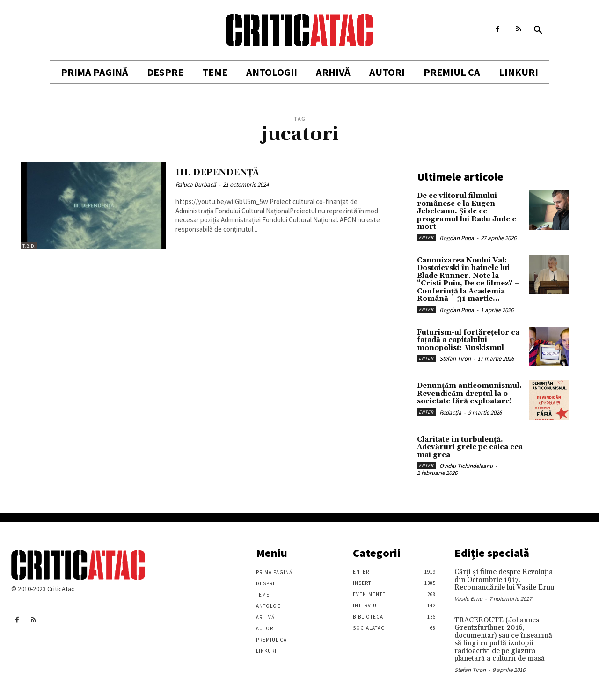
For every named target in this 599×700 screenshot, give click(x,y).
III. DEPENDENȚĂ (222, 172)
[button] (538, 30)
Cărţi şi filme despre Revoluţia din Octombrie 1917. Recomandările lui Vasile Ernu (504, 580)
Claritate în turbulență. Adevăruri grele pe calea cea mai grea (470, 447)
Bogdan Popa (457, 238)
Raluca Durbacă (196, 185)
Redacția (450, 412)
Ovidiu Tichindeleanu (466, 466)
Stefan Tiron (455, 359)
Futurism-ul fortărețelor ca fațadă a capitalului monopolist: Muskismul (468, 340)
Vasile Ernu (468, 599)
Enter (426, 237)
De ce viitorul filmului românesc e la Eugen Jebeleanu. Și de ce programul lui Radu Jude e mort (467, 211)
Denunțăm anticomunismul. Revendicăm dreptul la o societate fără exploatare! (469, 394)
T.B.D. (29, 246)
